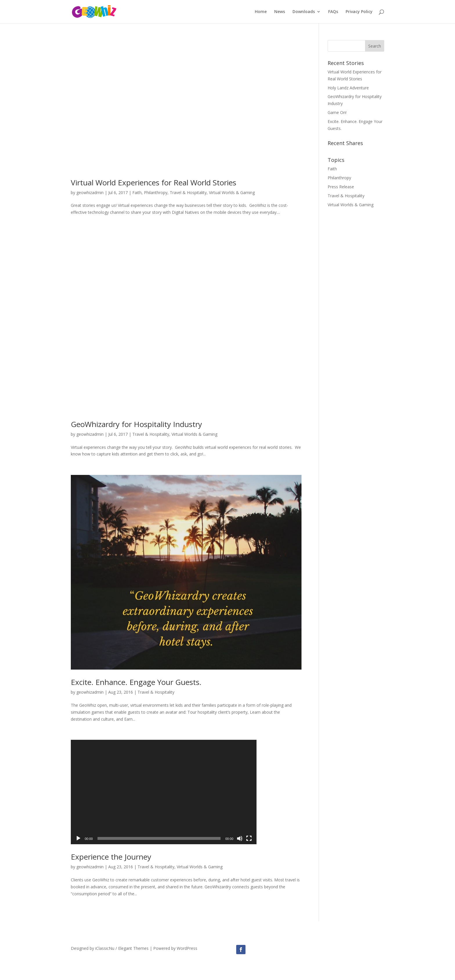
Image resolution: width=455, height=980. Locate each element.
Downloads (304, 12)
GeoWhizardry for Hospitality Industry (136, 424)
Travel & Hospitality (188, 192)
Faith (137, 192)
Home (261, 12)
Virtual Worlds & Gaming (232, 192)
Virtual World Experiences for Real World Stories (154, 182)
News (280, 12)
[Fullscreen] (249, 838)
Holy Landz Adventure (348, 88)
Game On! (337, 112)
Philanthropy (156, 192)
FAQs (333, 12)
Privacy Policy (359, 12)
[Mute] (240, 838)
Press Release (341, 187)
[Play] (78, 838)
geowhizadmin (90, 192)
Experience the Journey (111, 857)
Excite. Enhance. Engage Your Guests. (136, 682)
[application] (164, 792)
